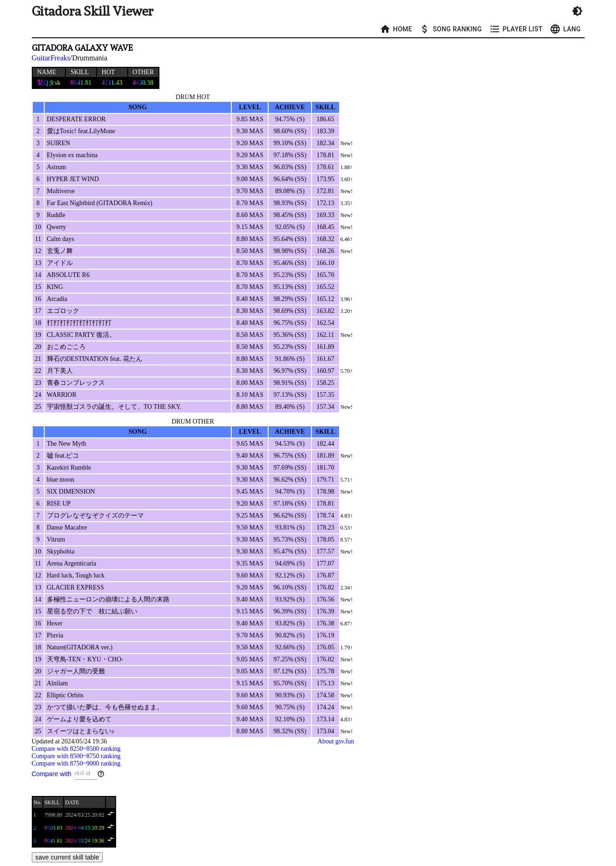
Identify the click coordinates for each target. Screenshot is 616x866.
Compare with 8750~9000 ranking (76, 763)
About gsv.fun (336, 741)
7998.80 (53, 815)
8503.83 (53, 828)
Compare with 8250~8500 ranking (76, 749)
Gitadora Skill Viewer (93, 11)
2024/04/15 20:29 (85, 828)
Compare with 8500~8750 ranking (76, 756)
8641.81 (53, 841)
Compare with (52, 774)
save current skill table (67, 857)
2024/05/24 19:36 (85, 841)
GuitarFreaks (51, 58)
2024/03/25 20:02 (85, 815)
